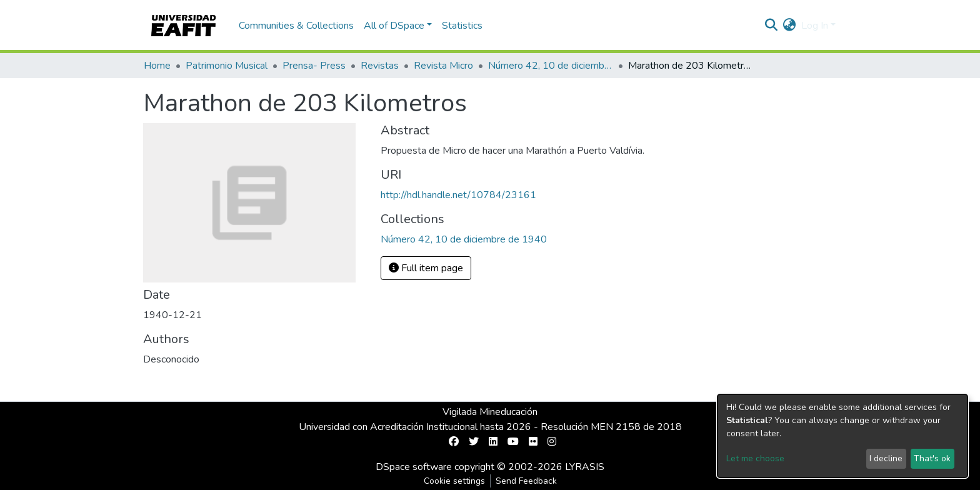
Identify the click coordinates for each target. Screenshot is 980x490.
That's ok (932, 458)
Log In (815, 26)
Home (157, 66)
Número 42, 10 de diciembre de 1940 (551, 66)
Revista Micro (443, 66)
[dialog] (842, 436)
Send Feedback (526, 481)
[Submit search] (772, 26)
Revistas (380, 66)
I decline (886, 458)
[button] (790, 26)
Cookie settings (454, 481)
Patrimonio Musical (227, 66)
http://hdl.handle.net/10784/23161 (458, 195)
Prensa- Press (314, 66)
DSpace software (414, 467)
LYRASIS (585, 467)
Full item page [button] (426, 268)
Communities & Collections (296, 26)
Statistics (462, 26)
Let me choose (755, 458)
